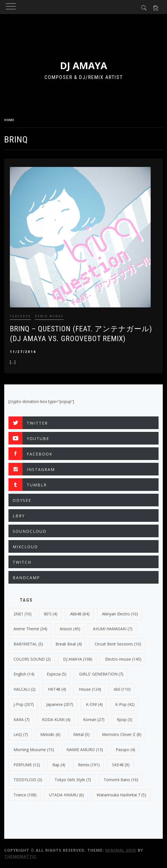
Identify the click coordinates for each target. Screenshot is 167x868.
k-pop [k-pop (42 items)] (125, 704)
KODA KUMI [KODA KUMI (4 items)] (56, 719)
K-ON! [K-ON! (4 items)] (94, 704)
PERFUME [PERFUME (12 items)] (27, 765)
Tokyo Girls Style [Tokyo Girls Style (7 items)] (73, 780)
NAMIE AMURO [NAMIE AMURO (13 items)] (85, 750)
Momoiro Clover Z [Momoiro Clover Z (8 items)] (122, 734)
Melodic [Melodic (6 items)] (50, 734)
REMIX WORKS (49, 316)
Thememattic (20, 856)
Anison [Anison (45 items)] (70, 629)
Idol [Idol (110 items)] (122, 689)
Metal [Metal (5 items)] (81, 734)
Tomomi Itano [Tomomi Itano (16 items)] (121, 780)
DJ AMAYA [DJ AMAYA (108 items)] (78, 659)
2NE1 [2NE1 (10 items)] (23, 614)
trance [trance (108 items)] (25, 795)
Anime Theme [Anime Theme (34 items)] (30, 629)
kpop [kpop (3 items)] (125, 719)
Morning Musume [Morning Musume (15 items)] (34, 750)
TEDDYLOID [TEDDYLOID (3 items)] (28, 780)
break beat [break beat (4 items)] (69, 644)
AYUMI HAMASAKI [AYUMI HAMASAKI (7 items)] (113, 629)
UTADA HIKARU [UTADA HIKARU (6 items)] (66, 795)
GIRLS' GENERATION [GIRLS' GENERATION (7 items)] (101, 674)
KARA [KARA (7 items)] (22, 719)
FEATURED (20, 316)
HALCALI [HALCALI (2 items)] (25, 689)
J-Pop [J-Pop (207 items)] (24, 704)
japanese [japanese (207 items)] (60, 704)
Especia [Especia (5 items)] (57, 674)
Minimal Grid (121, 850)
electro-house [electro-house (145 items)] (123, 659)
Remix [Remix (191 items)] (89, 765)
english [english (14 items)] (24, 674)
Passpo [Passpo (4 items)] (125, 750)
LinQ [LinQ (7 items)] (21, 734)
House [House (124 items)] (90, 689)
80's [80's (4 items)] (51, 614)
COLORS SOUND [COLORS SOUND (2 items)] (32, 659)
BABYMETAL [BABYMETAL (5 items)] (28, 644)
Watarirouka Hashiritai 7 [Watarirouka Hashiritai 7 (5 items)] (121, 795)
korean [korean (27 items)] (94, 719)
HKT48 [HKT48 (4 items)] (57, 689)
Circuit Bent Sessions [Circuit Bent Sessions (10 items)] (118, 644)
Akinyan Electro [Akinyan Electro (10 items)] (120, 614)
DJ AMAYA (83, 65)
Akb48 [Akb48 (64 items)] (80, 614)
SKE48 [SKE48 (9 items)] (121, 765)
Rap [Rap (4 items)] (59, 765)
